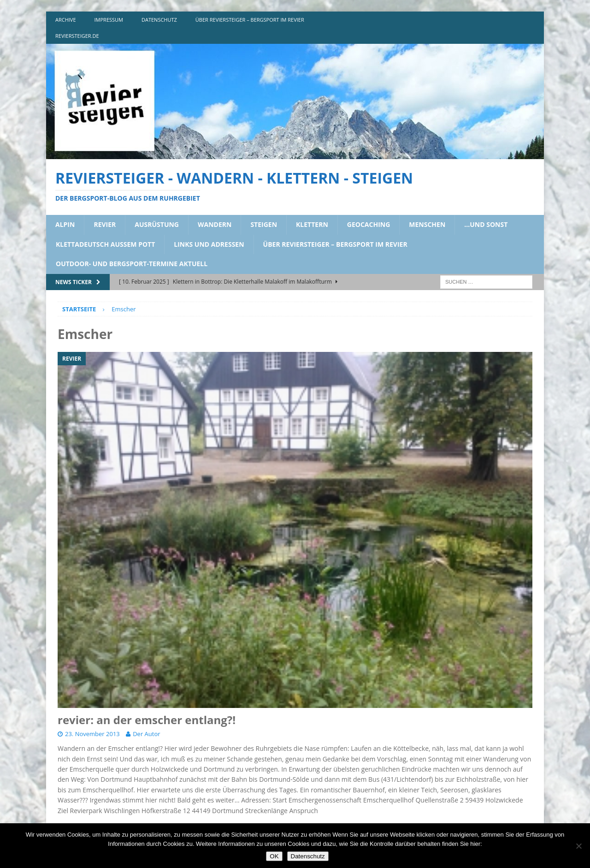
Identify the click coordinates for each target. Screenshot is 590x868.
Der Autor (146, 734)
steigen (264, 224)
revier (105, 224)
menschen (427, 224)
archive (66, 20)
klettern (312, 224)
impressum (109, 20)
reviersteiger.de (77, 36)
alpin (65, 224)
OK (274, 856)
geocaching (369, 224)
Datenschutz (308, 856)
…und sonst (486, 224)
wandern (215, 224)
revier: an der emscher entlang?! (147, 720)
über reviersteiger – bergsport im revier (250, 20)
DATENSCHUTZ (159, 20)
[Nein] (578, 846)
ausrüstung (157, 224)
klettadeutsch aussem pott (105, 244)
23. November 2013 (92, 734)
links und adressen (209, 244)
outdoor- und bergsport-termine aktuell (132, 264)
